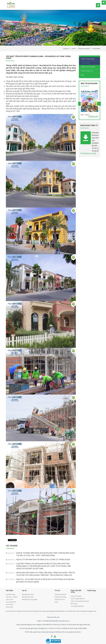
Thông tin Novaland (88, 59)
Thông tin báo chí (87, 71)
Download (93, 116)
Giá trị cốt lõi (10, 599)
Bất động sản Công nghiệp (30, 599)
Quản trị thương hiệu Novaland (77, 601)
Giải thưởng (9, 607)
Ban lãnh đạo (10, 604)
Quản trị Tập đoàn (76, 596)
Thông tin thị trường (88, 67)
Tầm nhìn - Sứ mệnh (12, 597)
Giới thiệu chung (11, 594)
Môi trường (74, 604)
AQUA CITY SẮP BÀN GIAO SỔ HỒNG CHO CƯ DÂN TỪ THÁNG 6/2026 (43, 560)
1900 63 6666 (83, 628)
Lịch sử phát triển (11, 602)
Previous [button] (80, 104)
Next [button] (99, 104)
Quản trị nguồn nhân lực (77, 599)
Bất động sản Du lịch (28, 594)
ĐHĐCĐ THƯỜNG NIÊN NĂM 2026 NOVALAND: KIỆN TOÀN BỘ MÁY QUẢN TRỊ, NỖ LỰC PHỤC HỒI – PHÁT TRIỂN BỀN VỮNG (45, 554)
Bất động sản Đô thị (28, 597)
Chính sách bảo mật (53, 617)
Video (82, 75)
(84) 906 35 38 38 (68, 628)
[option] (89, 104)
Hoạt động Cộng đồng (77, 606)
